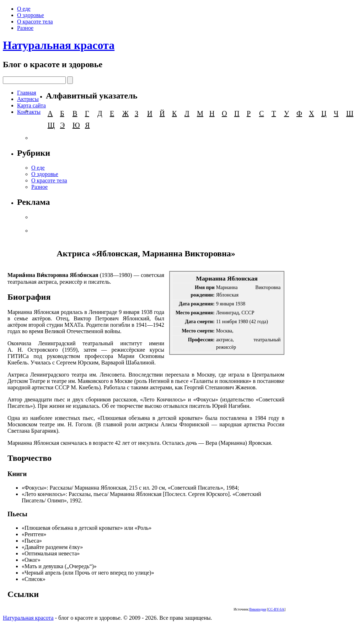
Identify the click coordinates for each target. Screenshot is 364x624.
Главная (27, 93)
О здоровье (31, 15)
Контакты (29, 112)
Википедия (258, 609)
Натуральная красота (59, 45)
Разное (25, 28)
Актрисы (28, 99)
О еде (24, 9)
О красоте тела (35, 22)
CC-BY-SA (276, 609)
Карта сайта (31, 105)
